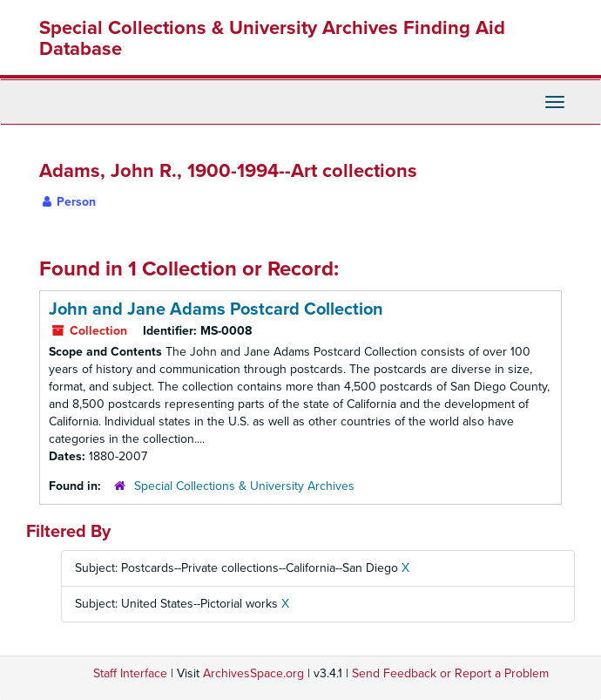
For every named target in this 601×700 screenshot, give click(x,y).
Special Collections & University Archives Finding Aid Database (272, 38)
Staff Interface (130, 673)
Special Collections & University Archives (244, 486)
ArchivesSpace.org (253, 673)
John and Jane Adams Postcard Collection (216, 309)
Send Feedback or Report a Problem (450, 673)
